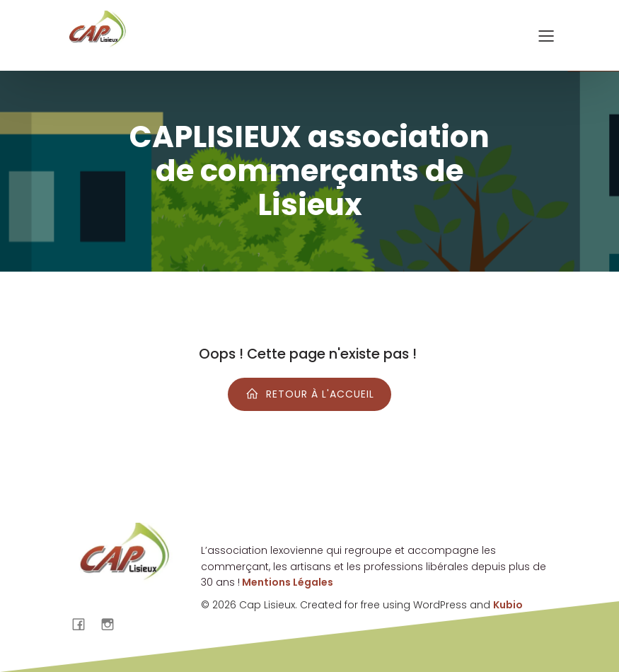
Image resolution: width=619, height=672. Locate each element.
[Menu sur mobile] (547, 35)
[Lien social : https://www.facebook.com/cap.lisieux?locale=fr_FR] (84, 624)
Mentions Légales (287, 582)
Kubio (508, 605)
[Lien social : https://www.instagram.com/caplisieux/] (113, 624)
